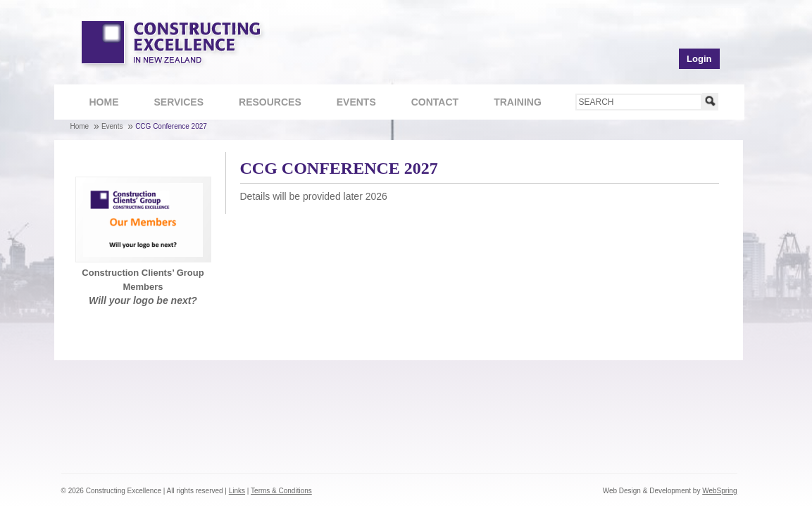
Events (356, 102)
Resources (263, 104)
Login (699, 59)
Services (172, 104)
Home (104, 102)
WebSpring (719, 491)
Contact (428, 104)
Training (510, 104)
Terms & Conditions (281, 491)
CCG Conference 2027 (171, 126)
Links (237, 491)
